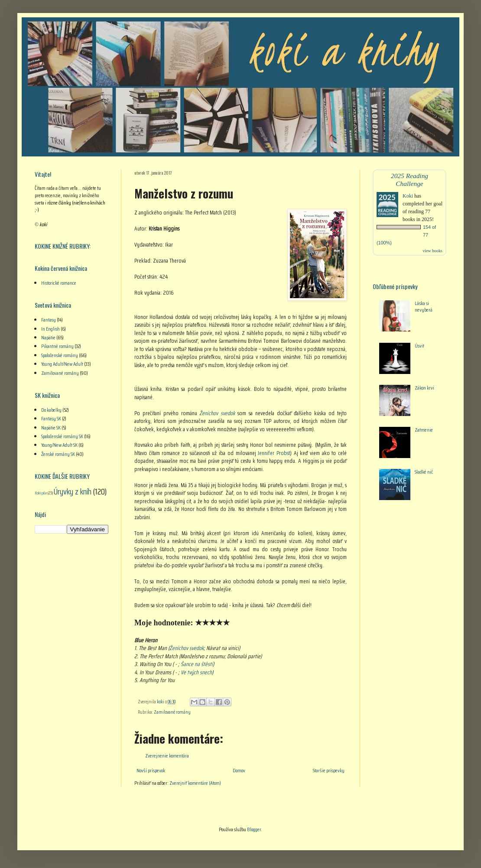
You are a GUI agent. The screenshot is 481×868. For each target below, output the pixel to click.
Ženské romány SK (58, 454)
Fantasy (49, 320)
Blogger (254, 829)
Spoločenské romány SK (62, 436)
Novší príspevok (151, 770)
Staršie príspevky (329, 770)
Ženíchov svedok (217, 413)
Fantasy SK (51, 418)
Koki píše (41, 493)
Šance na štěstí (197, 664)
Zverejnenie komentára (167, 756)
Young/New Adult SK (59, 445)
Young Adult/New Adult (62, 364)
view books (432, 251)
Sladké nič (424, 472)
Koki (408, 196)
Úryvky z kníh (73, 491)
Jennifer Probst (274, 453)
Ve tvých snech (196, 672)
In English (50, 329)
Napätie (48, 337)
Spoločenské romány (60, 355)
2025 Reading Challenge (409, 180)
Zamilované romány (172, 712)
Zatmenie (424, 430)
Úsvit (419, 346)
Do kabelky (51, 410)
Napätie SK (51, 427)
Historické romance (59, 283)
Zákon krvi (424, 388)
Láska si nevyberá (424, 306)
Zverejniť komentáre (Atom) (195, 783)
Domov (239, 770)
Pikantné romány (57, 346)
